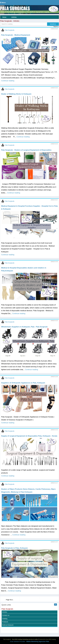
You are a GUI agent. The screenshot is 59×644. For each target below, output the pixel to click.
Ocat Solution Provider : (29, 641)
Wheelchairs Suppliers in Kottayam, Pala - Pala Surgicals (24, 327)
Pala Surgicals (9, 30)
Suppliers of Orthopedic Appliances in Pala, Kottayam (23, 383)
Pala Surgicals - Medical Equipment (16, 35)
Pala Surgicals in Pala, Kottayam (14, 548)
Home (4, 17)
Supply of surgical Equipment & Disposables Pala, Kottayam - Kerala (29, 436)
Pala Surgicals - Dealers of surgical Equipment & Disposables (26, 150)
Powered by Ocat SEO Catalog (47, 639)
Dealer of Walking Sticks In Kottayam (16, 94)
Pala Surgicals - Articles (10, 21)
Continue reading (8, 81)
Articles (14, 17)
